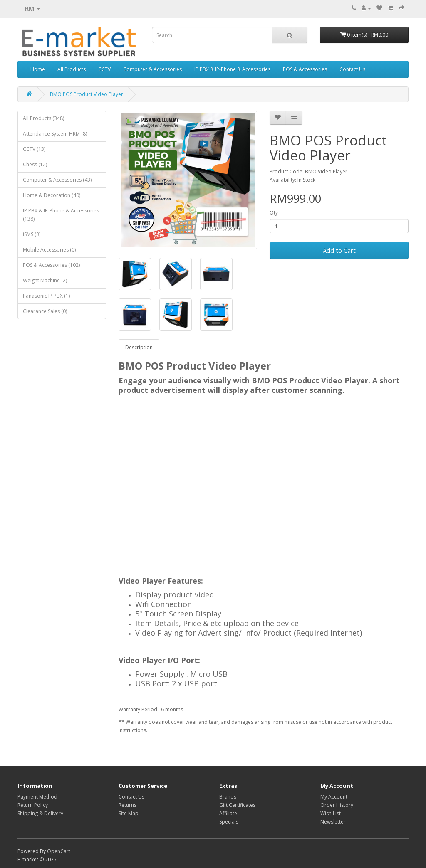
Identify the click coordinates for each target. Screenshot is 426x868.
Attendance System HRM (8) (55, 134)
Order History (337, 805)
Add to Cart (339, 250)
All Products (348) (43, 118)
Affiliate (228, 813)
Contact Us (352, 69)
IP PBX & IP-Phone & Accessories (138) (61, 215)
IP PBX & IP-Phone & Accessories (232, 69)
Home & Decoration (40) (52, 195)
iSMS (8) (32, 234)
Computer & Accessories (152, 69)
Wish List (331, 813)
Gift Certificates (237, 805)
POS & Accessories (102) (51, 265)
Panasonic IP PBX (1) (46, 296)
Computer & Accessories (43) (57, 180)
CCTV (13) (34, 149)
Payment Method (37, 797)
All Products (72, 69)
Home (38, 69)
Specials (229, 822)
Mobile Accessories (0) (49, 250)
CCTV (104, 69)
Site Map (129, 813)
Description (139, 347)
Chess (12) (35, 164)
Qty (274, 213)
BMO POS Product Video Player (87, 94)
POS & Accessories (305, 69)
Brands (228, 797)
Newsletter (333, 822)
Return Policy (33, 805)
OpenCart (59, 851)
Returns (128, 805)
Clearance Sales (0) (45, 311)
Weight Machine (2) (45, 280)
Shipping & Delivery (40, 813)
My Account (334, 797)
